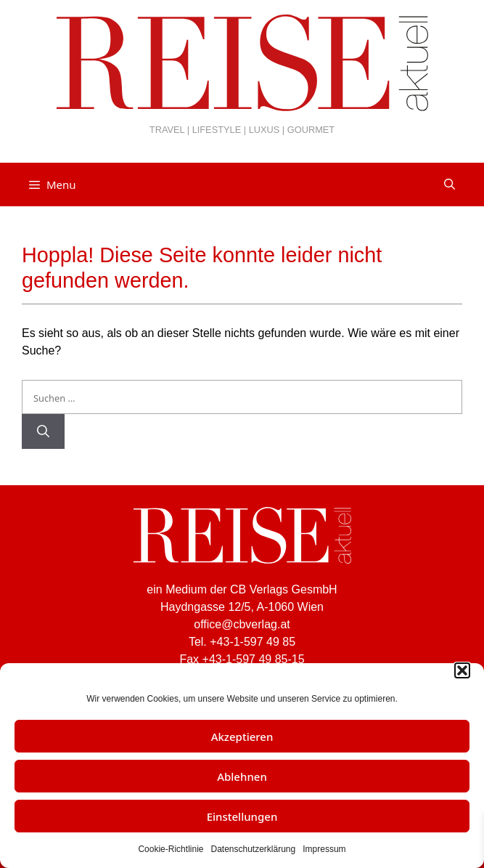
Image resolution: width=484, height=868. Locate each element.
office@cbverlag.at (242, 624)
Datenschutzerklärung (253, 849)
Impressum (324, 849)
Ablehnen (242, 776)
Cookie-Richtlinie (171, 849)
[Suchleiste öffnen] (450, 184)
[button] (462, 670)
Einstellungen (242, 816)
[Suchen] (43, 431)
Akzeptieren (242, 737)
